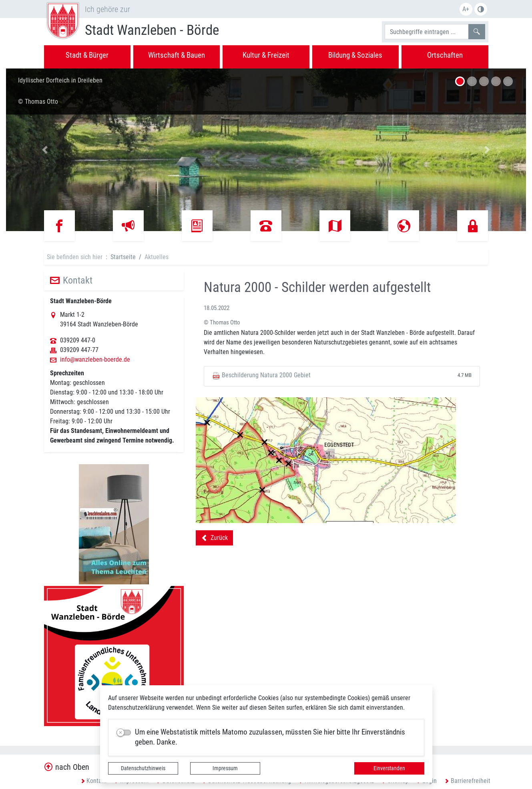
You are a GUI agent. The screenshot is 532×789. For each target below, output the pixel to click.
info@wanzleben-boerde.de (95, 360)
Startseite (123, 257)
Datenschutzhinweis (143, 768)
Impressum (225, 768)
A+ (466, 9)
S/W (481, 9)
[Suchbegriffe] (427, 32)
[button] (45, 150)
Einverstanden (389, 768)
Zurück (214, 539)
